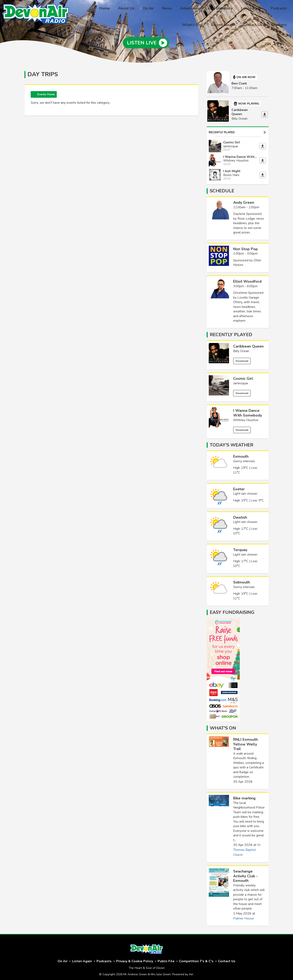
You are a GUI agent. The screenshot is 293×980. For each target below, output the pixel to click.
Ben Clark (239, 81)
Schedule (222, 188)
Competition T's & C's (196, 959)
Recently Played (237, 129)
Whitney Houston (246, 417)
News (147, 9)
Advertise (167, 9)
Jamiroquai (241, 381)
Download (242, 358)
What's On (223, 725)
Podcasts (252, 9)
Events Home (46, 92)
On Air (130, 9)
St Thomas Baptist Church (247, 847)
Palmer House (244, 916)
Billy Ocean (241, 348)
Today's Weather (232, 442)
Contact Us (255, 24)
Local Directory (196, 9)
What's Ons (277, 9)
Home (90, 9)
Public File (166, 959)
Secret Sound (227, 24)
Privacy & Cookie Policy (135, 959)
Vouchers (279, 24)
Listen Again (227, 9)
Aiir (191, 972)
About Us (110, 9)
